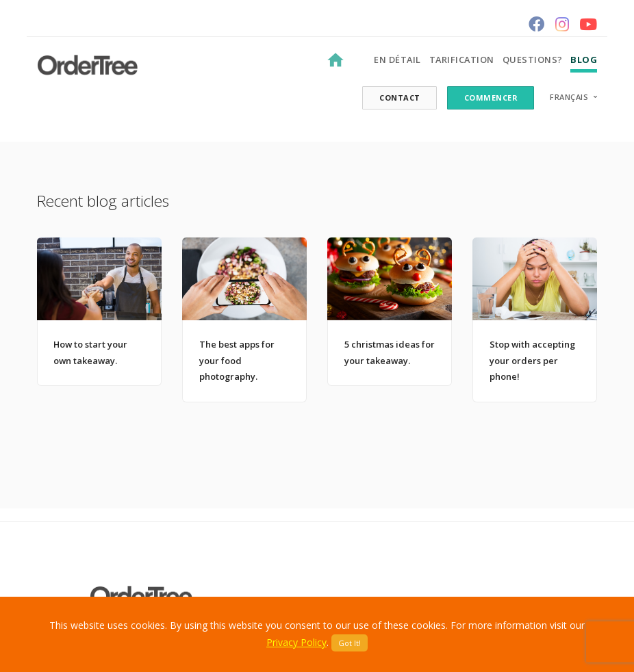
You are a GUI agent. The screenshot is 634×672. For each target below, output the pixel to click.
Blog (584, 60)
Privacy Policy (296, 642)
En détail (397, 60)
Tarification (462, 60)
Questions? (533, 60)
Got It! (350, 643)
